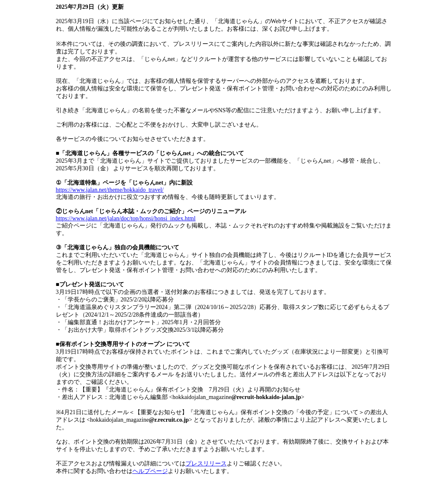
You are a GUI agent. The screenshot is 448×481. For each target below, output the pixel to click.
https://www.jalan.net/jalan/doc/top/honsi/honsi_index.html (126, 218)
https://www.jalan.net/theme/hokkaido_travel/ (110, 190)
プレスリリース (206, 464)
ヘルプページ (150, 471)
